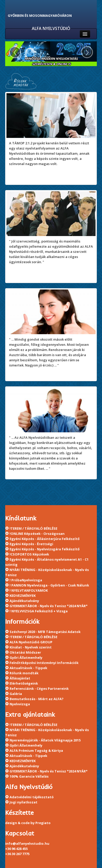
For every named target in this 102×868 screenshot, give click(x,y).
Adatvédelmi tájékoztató (32, 797)
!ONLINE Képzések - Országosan (37, 534)
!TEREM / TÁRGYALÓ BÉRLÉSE (33, 528)
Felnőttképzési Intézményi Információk (44, 663)
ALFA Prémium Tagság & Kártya (36, 750)
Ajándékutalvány (24, 601)
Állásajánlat (20, 678)
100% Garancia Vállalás (29, 776)
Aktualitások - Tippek (28, 668)
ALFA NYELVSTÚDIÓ (51, 28)
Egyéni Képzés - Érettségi (31, 544)
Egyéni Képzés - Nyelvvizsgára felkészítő (45, 549)
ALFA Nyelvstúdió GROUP (31, 642)
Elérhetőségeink (24, 683)
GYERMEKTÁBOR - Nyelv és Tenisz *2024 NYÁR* (49, 606)
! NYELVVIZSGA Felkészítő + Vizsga (39, 611)
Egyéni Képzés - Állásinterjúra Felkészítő (45, 539)
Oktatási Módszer (25, 652)
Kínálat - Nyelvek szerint (31, 647)
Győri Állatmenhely (26, 658)
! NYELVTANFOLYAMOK (29, 590)
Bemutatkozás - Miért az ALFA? (37, 699)
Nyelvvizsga (20, 704)
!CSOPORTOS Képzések (29, 554)
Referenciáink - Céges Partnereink (39, 689)
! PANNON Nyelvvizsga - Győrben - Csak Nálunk (49, 585)
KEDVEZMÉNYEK (23, 596)
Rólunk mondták (24, 673)
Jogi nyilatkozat (23, 802)
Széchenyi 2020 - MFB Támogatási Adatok (45, 632)
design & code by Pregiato (28, 823)
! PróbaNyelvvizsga (26, 580)
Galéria (16, 694)
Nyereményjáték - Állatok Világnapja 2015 (45, 740)
